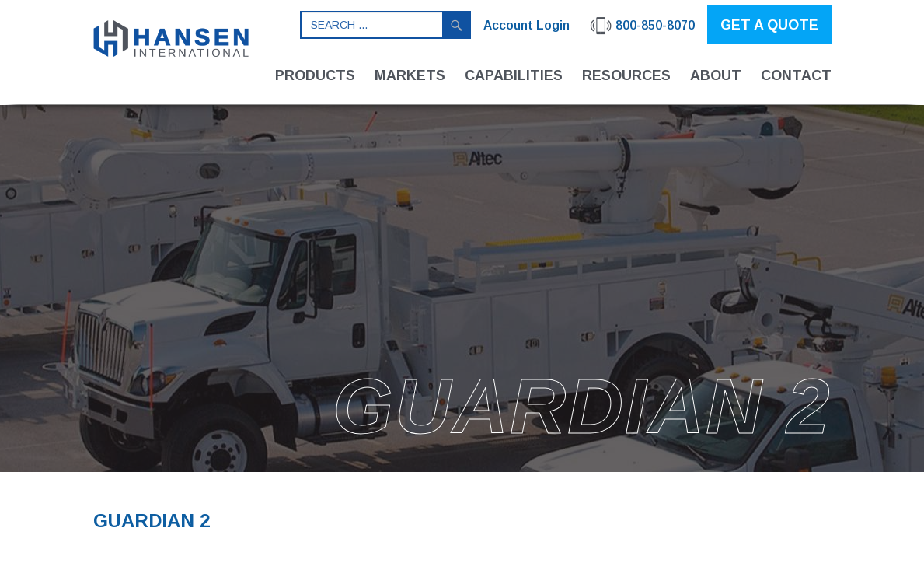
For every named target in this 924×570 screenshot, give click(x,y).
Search (457, 25)
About (716, 75)
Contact (796, 75)
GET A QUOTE (769, 25)
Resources (626, 75)
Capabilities (514, 75)
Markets (410, 75)
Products (315, 75)
